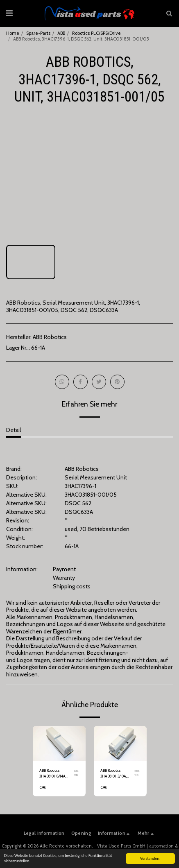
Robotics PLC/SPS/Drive (96, 33)
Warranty (64, 578)
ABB (61, 33)
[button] (9, 13)
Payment (64, 569)
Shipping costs (72, 586)
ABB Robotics (50, 337)
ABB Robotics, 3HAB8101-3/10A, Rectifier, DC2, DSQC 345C (116, 773)
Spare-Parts (38, 33)
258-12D (137, 773)
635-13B (77, 773)
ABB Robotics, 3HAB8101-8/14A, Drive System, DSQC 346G (56, 773)
